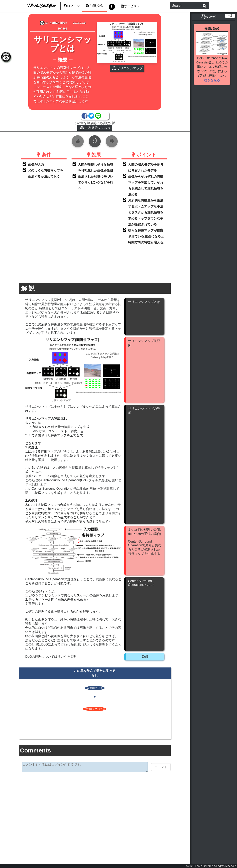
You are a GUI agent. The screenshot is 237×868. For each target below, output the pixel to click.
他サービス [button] (129, 6)
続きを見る (212, 80)
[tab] (6, 57)
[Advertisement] (95, 806)
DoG (145, 657)
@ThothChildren (53, 23)
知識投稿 (94, 6)
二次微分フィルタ (95, 128)
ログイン (72, 6)
